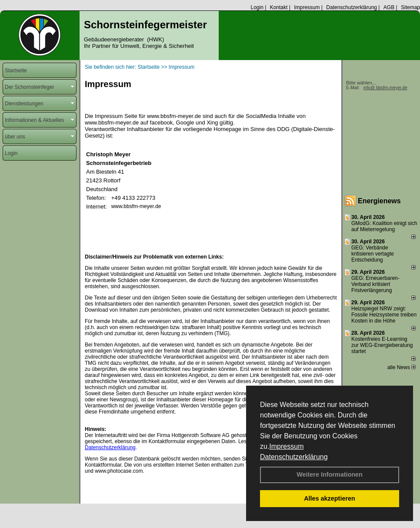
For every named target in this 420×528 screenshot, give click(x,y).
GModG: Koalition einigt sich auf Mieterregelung (384, 226)
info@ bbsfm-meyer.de (385, 88)
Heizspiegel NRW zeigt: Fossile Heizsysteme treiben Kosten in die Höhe (384, 315)
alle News (402, 367)
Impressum (286, 446)
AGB (389, 7)
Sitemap (410, 7)
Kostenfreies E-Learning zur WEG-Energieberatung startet (382, 345)
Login (257, 7)
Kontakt (279, 7)
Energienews (379, 201)
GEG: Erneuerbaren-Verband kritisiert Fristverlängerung (375, 284)
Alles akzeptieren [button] (330, 498)
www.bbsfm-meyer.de (136, 206)
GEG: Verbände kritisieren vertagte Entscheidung (373, 254)
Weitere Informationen (330, 474)
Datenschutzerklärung (294, 457)
